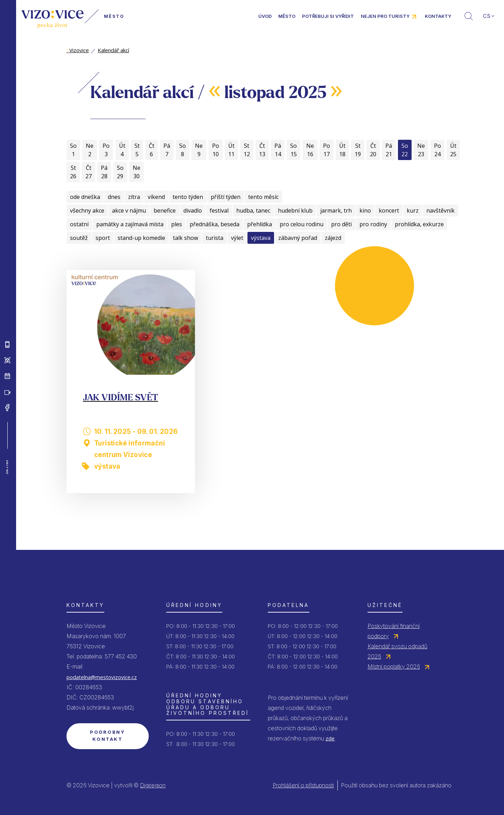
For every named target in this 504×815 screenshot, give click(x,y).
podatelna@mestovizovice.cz (102, 677)
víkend (156, 197)
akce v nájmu (129, 210)
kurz (413, 210)
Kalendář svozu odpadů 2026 (397, 651)
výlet (237, 238)
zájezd (333, 238)
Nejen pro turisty (385, 16)
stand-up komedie (141, 238)
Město (287, 16)
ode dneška (85, 197)
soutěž (79, 238)
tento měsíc (263, 197)
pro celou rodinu (302, 224)
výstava (261, 238)
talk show (185, 238)
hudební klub (295, 210)
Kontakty (438, 16)
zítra (134, 197)
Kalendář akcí (113, 50)
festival (219, 210)
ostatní (79, 224)
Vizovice (78, 50)
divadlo (193, 210)
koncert (389, 210)
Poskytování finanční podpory (394, 631)
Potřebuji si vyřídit (328, 16)
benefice (165, 210)
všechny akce (87, 210)
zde (330, 738)
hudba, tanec (253, 210)
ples (177, 224)
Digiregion (153, 785)
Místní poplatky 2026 (394, 666)
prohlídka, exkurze (419, 224)
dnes (114, 197)
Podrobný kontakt (107, 735)
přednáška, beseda (215, 224)
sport (103, 238)
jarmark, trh (336, 210)
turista (215, 238)
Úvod (265, 16)
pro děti (341, 224)
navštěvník (440, 210)
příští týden (226, 197)
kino (365, 210)
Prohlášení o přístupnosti (303, 785)
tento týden (188, 197)
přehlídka (260, 224)
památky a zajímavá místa (130, 224)
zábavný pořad (298, 238)
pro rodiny (373, 224)
